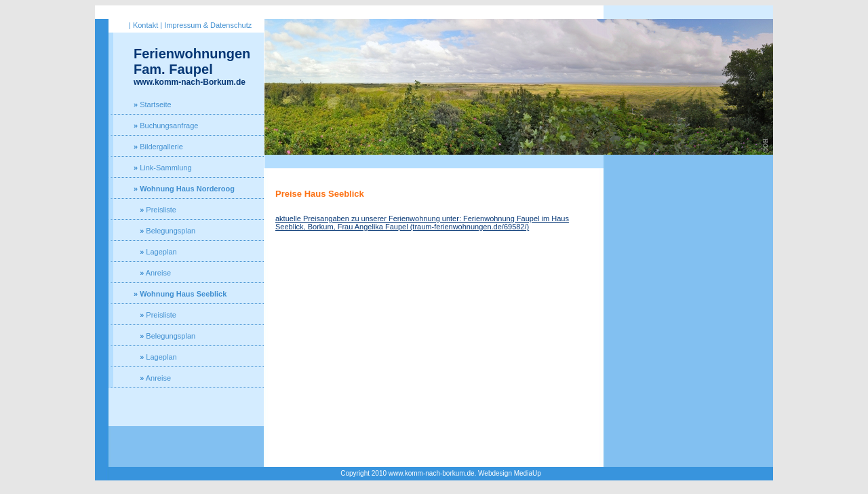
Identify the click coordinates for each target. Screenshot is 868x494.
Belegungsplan (164, 231)
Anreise (152, 273)
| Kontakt (143, 25)
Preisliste (155, 210)
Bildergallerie (158, 147)
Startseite (153, 104)
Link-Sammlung (163, 168)
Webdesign (495, 473)
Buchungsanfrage (166, 126)
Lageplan (155, 252)
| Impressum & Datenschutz (206, 25)
